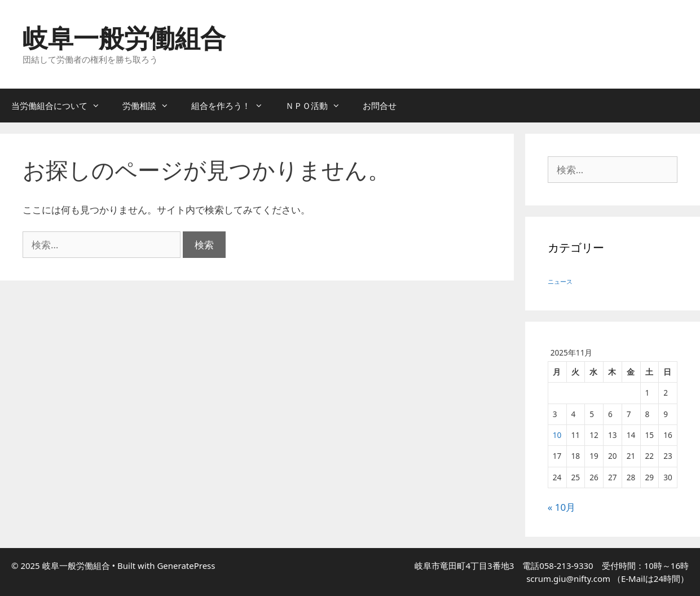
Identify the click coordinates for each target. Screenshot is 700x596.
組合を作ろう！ (233, 106)
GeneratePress (186, 566)
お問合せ (380, 106)
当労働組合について (61, 106)
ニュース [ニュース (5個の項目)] (560, 282)
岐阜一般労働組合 (124, 38)
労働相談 (151, 106)
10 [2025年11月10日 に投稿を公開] (557, 435)
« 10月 (562, 507)
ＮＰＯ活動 (318, 106)
